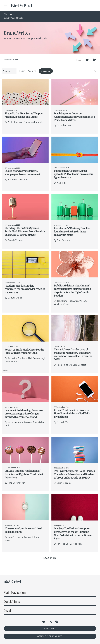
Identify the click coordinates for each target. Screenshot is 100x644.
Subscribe (46, 71)
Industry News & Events (13, 18)
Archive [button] (32, 71)
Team (22, 71)
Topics (9, 71)
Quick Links (12, 602)
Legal (7, 611)
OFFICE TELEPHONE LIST (50, 636)
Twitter (87, 60)
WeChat (56, 622)
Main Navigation (15, 593)
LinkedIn (95, 60)
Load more (50, 558)
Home (6, 60)
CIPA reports (9, 14)
